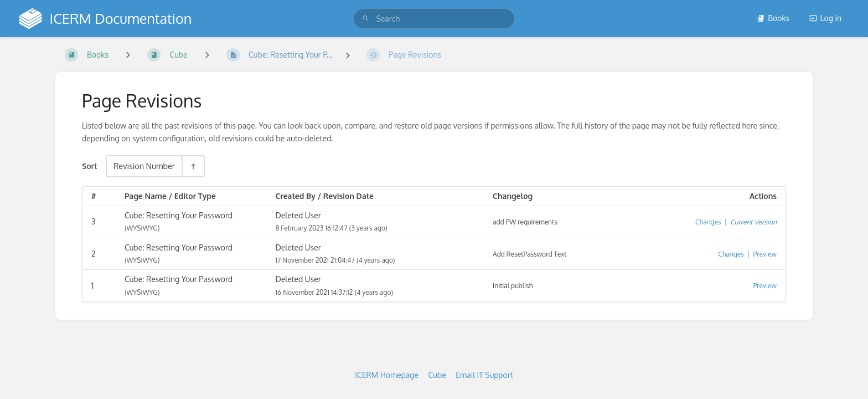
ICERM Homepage (387, 375)
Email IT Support (484, 375)
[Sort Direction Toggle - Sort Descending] (193, 166)
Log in (825, 18)
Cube (437, 375)
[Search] (366, 19)
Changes (708, 222)
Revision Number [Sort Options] (144, 166)
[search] (434, 19)
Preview (765, 254)
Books (773, 18)
